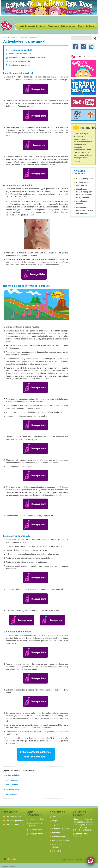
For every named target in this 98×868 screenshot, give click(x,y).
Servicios (41, 27)
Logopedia (30, 26)
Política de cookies (67, 859)
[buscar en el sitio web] (94, 38)
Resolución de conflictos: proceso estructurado (85, 210)
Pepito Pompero (12, 785)
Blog (81, 27)
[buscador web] (81, 38)
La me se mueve (12, 780)
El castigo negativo (84, 179)
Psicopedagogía (58, 836)
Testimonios (88, 128)
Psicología (53, 27)
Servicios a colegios (13, 817)
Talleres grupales (35, 830)
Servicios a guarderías (14, 821)
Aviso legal (79, 859)
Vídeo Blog (56, 851)
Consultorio (56, 817)
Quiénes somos (68, 27)
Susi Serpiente (11, 794)
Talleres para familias (60, 840)
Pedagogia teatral (36, 834)
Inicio (21, 26)
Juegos (55, 821)
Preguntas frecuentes (60, 828)
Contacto (90, 26)
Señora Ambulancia (13, 775)
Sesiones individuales (37, 819)
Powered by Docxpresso (8, 867)
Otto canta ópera (12, 789)
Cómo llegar (78, 115)
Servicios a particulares (15, 825)
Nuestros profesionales (84, 830)
